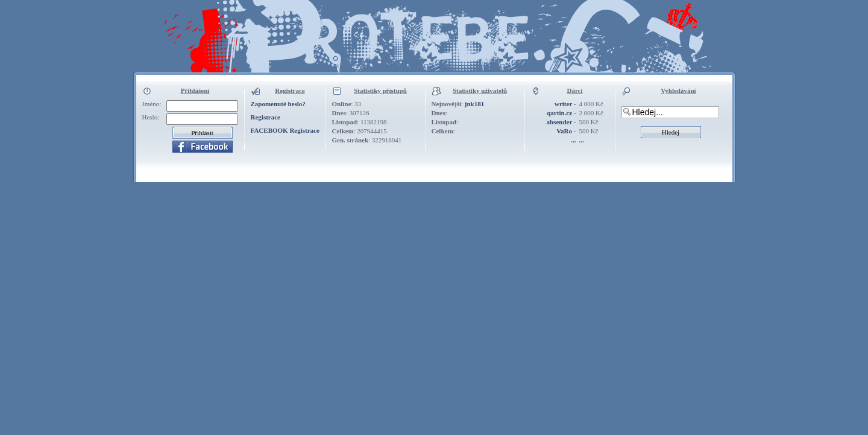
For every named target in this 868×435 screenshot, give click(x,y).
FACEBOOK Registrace (285, 130)
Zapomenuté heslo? (278, 104)
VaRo (564, 131)
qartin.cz (559, 113)
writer (563, 104)
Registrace (266, 117)
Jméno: (152, 104)
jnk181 (474, 104)
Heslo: (151, 117)
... (573, 140)
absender (559, 122)
